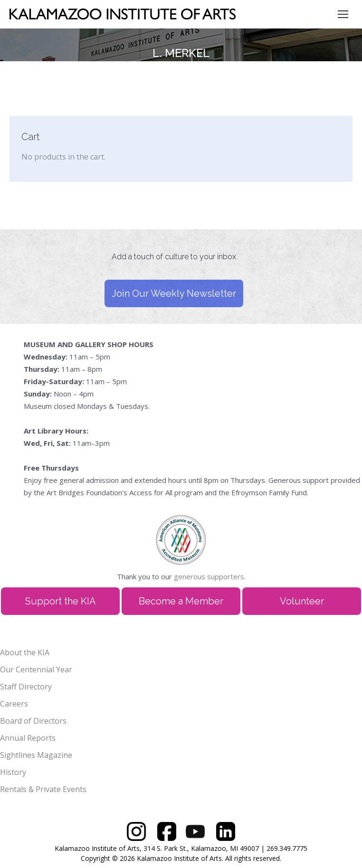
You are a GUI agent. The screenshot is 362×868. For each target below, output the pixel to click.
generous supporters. (210, 576)
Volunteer (302, 601)
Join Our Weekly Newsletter (174, 293)
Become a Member (181, 601)
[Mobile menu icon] (343, 14)
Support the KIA (61, 601)
